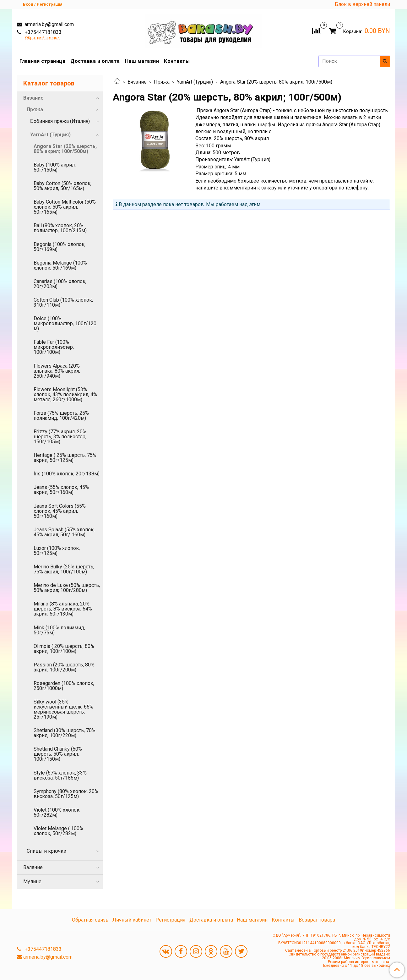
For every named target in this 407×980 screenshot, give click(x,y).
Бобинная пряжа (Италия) (60, 121)
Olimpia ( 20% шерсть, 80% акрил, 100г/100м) (64, 649)
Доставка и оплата (95, 61)
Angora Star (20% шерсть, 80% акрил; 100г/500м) (65, 149)
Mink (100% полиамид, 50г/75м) (59, 630)
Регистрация (170, 920)
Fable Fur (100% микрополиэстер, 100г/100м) (54, 347)
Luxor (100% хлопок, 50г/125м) (57, 551)
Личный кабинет (132, 920)
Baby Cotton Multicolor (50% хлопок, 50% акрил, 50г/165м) (65, 207)
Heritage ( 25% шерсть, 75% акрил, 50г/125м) (65, 458)
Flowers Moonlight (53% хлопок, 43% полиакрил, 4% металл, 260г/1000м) (65, 394)
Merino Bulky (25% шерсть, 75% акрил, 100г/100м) (64, 569)
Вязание (137, 82)
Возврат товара (317, 920)
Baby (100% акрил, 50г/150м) (55, 167)
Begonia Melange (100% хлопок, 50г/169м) (60, 265)
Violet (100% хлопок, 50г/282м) (57, 812)
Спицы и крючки (46, 851)
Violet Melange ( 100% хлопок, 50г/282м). (58, 831)
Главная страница (42, 61)
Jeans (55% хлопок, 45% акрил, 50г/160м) (61, 490)
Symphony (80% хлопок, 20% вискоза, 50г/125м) (66, 794)
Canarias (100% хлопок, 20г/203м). (60, 284)
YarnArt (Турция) (195, 82)
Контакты (177, 61)
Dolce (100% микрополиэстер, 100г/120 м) (65, 323)
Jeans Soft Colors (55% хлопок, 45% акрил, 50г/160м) (60, 511)
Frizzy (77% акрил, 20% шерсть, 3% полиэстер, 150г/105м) (60, 437)
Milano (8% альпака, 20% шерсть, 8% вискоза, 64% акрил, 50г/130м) (63, 609)
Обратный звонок (42, 38)
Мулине (32, 881)
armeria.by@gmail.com (49, 24)
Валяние (33, 867)
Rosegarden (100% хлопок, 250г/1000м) (64, 686)
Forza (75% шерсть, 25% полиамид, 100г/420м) (61, 416)
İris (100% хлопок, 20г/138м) (67, 474)
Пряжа (162, 82)
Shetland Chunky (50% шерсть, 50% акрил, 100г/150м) (58, 754)
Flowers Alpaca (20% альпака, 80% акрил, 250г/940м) (57, 371)
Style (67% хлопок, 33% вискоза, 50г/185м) (60, 775)
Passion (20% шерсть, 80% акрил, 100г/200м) (64, 667)
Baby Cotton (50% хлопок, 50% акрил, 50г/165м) (62, 186)
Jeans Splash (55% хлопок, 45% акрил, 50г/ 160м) (64, 532)
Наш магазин (142, 61)
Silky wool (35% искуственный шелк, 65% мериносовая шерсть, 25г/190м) (63, 709)
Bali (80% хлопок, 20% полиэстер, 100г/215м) (60, 228)
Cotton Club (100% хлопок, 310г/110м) (63, 302)
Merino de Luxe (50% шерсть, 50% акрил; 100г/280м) (67, 588)
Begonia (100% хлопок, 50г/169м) (60, 247)
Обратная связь (90, 920)
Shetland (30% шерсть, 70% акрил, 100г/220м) (65, 733)
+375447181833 (43, 32)
